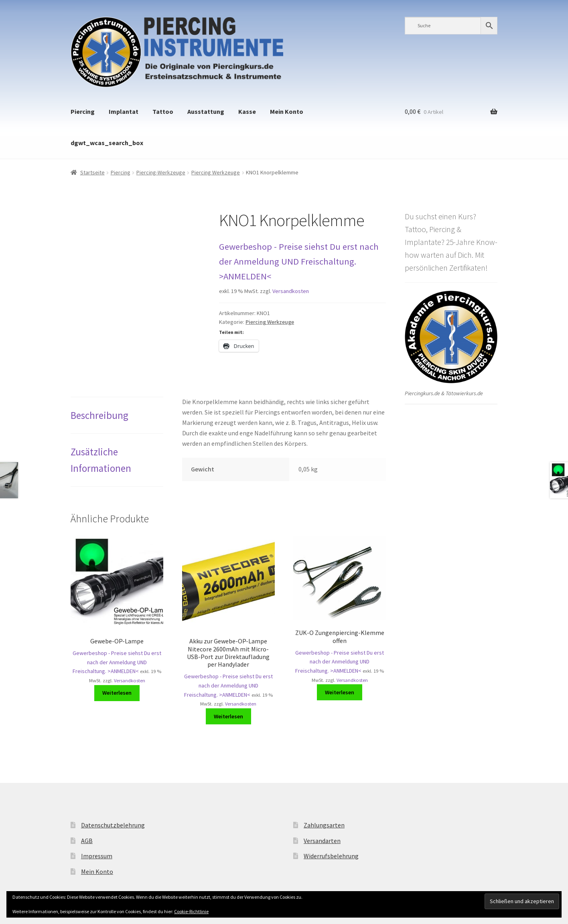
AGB (87, 841)
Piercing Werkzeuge (216, 172)
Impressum (97, 856)
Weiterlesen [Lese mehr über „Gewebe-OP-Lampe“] (117, 693)
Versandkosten (291, 291)
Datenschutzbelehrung (113, 825)
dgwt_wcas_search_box (107, 143)
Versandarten (322, 841)
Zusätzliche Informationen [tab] (101, 460)
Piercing (83, 111)
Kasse (247, 111)
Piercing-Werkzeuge (161, 172)
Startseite (92, 172)
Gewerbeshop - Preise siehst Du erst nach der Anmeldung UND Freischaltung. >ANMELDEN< (299, 261)
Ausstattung (206, 111)
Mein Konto (287, 111)
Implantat (124, 111)
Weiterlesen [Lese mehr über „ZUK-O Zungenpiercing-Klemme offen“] (340, 692)
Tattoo (163, 111)
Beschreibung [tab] (99, 415)
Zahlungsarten (324, 825)
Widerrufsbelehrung (331, 856)
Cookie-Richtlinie (191, 911)
